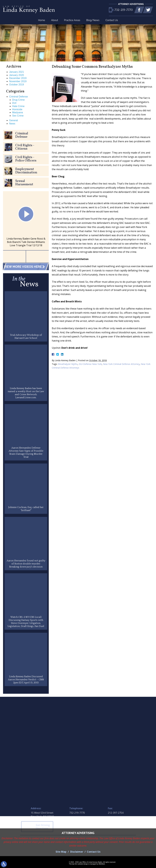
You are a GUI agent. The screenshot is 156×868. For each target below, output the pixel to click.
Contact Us (112, 20)
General (13, 120)
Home (42, 20)
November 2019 (18, 81)
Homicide (17, 109)
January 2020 (17, 75)
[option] (26, 221)
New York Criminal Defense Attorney (121, 364)
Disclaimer (77, 852)
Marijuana (18, 112)
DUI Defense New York (90, 364)
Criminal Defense (19, 97)
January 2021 (17, 72)
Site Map (61, 852)
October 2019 (17, 85)
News (12, 124)
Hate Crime (18, 106)
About (54, 20)
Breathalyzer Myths (68, 364)
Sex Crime (18, 116)
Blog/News (93, 20)
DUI (14, 103)
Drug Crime (18, 100)
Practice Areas (72, 20)
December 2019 (18, 78)
